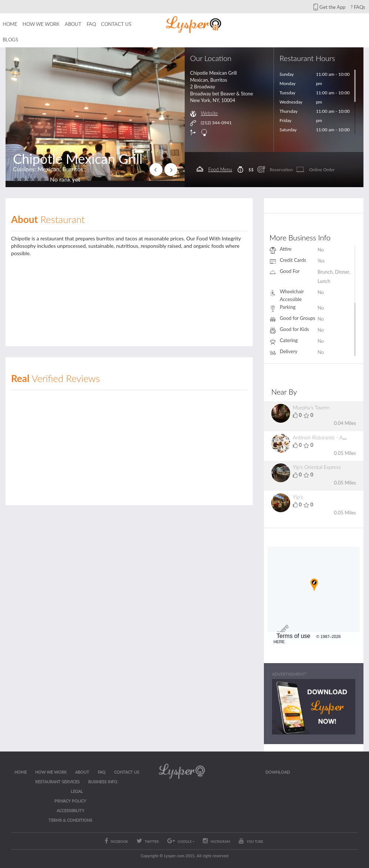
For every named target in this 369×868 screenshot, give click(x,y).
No (321, 250)
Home (10, 24)
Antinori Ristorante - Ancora (324, 437)
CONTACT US (127, 772)
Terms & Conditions (70, 820)
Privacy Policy (70, 801)
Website (209, 113)
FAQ (91, 24)
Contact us (116, 24)
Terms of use (293, 636)
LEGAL (77, 791)
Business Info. (103, 782)
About (73, 24)
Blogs (10, 40)
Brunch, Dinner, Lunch (334, 276)
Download (278, 772)
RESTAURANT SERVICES (57, 782)
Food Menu (220, 169)
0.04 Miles (345, 423)
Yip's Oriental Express (317, 467)
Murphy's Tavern (311, 407)
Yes (321, 261)
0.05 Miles (345, 453)
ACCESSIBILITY (71, 810)
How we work (41, 24)
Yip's (298, 497)
